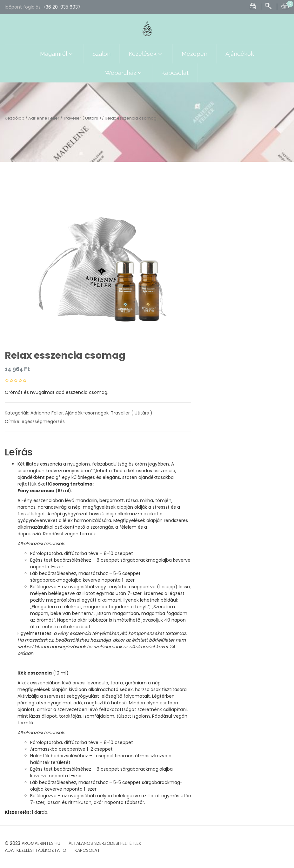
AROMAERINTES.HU (41, 843)
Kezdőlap (15, 118)
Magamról (57, 54)
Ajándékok (240, 54)
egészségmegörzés (43, 421)
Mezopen (194, 54)
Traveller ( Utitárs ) (82, 118)
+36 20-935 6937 (62, 7)
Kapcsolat (175, 73)
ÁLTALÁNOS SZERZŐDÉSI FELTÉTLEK (105, 843)
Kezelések (146, 54)
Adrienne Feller (44, 118)
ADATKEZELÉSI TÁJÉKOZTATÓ (36, 850)
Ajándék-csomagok (87, 413)
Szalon (101, 54)
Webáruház (124, 73)
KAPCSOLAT (87, 850)
